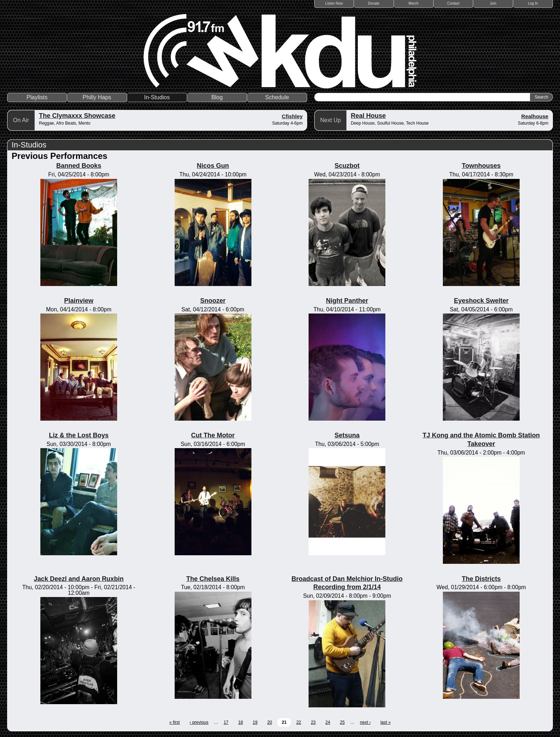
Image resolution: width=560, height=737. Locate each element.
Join (493, 3)
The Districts (481, 579)
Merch (414, 3)
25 (342, 722)
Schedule (277, 97)
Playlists (37, 97)
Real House (368, 116)
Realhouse (535, 116)
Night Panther (347, 301)
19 (255, 722)
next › (365, 722)
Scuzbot (347, 166)
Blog (217, 97)
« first (174, 722)
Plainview (79, 301)
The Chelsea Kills (213, 579)
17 (226, 722)
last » (386, 722)
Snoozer (213, 301)
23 (313, 722)
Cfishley (292, 116)
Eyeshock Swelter (481, 301)
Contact (453, 3)
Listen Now (334, 3)
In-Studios (157, 97)
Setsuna (347, 435)
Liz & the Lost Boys (79, 435)
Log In (533, 3)
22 (299, 722)
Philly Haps (97, 97)
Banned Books (79, 166)
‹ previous (199, 722)
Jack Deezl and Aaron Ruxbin (79, 579)
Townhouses (481, 166)
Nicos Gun (213, 166)
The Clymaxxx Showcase (77, 116)
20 (269, 722)
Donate (374, 3)
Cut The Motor (213, 435)
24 (328, 722)
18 (241, 722)
